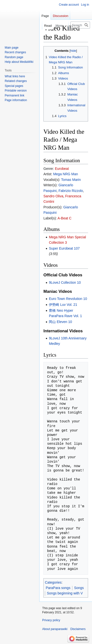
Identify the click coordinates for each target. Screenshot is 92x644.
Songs (79, 588)
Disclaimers (78, 629)
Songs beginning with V (65, 593)
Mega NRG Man (66, 174)
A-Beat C (65, 218)
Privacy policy (51, 620)
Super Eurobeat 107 (64, 248)
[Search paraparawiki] (80, 25)
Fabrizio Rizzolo (71, 191)
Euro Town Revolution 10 (68, 299)
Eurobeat (62, 169)
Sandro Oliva (53, 196)
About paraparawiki (55, 629)
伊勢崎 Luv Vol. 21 (63, 305)
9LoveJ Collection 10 (65, 282)
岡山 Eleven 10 (60, 322)
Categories (53, 582)
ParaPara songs (58, 588)
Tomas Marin (71, 180)
